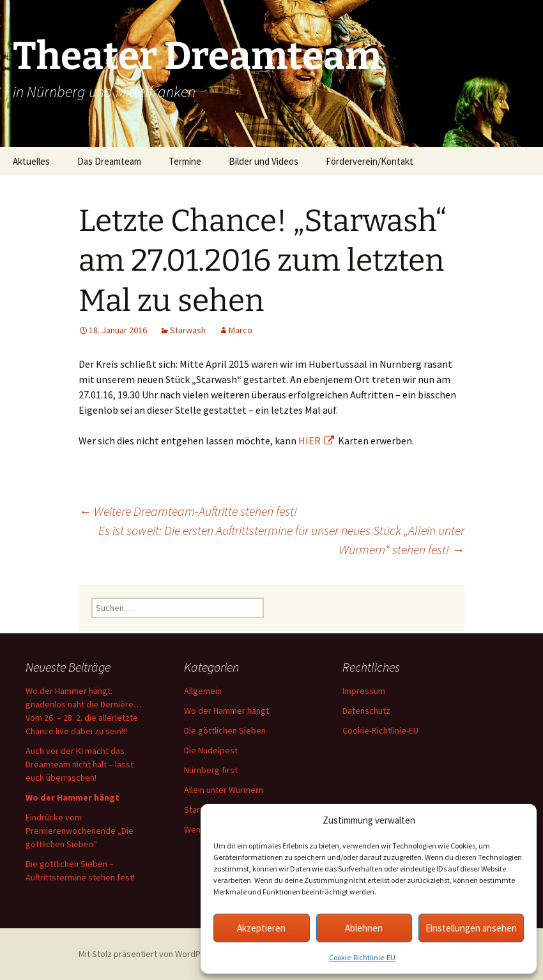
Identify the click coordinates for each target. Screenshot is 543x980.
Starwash (188, 330)
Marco (241, 330)
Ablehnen (364, 928)
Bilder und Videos (264, 161)
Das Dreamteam (109, 161)
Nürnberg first (211, 770)
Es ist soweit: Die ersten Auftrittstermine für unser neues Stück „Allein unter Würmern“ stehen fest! (281, 540)
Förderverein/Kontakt (370, 161)
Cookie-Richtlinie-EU (362, 957)
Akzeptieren (261, 928)
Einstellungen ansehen (471, 928)
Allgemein (203, 691)
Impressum (364, 691)
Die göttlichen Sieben (225, 730)
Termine (185, 161)
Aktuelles (31, 161)
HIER (316, 441)
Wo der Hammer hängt (226, 711)
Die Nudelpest (211, 750)
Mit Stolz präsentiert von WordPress (155, 954)
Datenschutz (366, 711)
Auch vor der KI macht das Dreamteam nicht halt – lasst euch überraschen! (80, 764)
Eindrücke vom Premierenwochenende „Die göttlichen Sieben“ (80, 831)
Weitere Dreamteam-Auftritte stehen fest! (188, 511)
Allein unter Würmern (224, 790)
